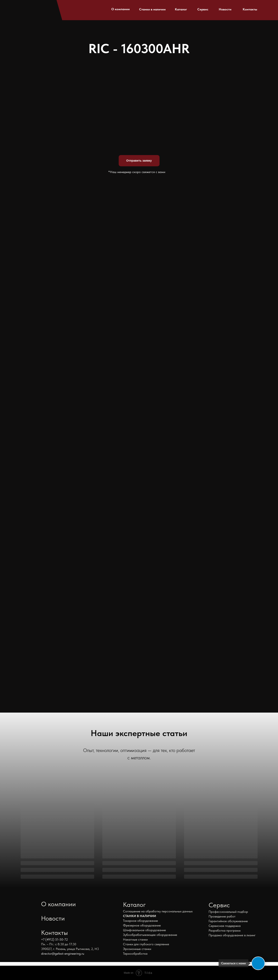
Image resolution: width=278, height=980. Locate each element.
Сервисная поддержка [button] (225, 926)
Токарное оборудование (140, 921)
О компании (121, 9)
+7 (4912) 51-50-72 (54, 939)
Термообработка (135, 954)
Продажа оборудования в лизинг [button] (232, 935)
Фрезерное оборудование (142, 925)
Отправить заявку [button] (139, 161)
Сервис (203, 9)
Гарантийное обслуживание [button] (228, 921)
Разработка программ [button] (225, 930)
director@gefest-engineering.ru (63, 954)
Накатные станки (135, 939)
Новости (225, 9)
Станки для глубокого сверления (146, 944)
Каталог (181, 9)
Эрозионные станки (137, 949)
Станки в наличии (152, 9)
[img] (30, 8)
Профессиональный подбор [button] (228, 912)
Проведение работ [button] (222, 916)
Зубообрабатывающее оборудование (150, 935)
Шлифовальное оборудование (144, 930)
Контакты (250, 9)
